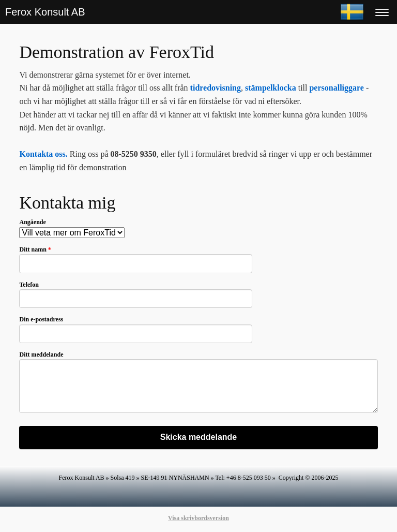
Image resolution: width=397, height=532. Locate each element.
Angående (32, 222)
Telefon (29, 285)
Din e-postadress (41, 319)
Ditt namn (35, 249)
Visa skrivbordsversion (198, 518)
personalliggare (336, 88)
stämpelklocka (271, 88)
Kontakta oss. (43, 154)
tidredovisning (216, 88)
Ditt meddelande (41, 354)
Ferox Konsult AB (45, 12)
